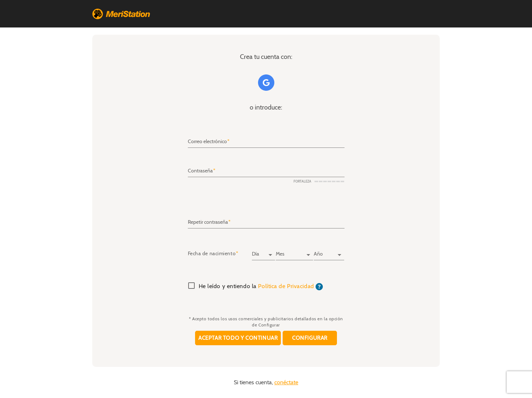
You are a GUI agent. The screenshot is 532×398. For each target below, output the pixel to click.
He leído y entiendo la (261, 287)
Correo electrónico (207, 142)
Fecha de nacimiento (212, 254)
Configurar (310, 338)
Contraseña (200, 171)
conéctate (286, 382)
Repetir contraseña (208, 222)
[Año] (329, 252)
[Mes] (294, 252)
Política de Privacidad (286, 286)
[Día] (263, 252)
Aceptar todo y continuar (238, 338)
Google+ (266, 83)
